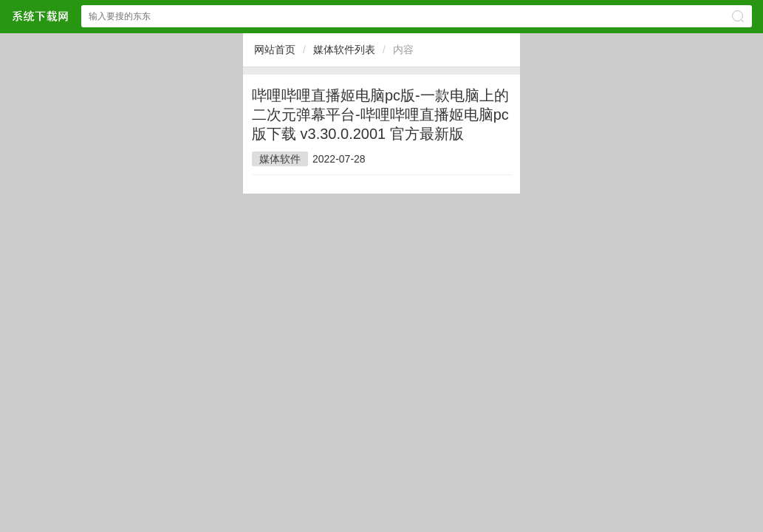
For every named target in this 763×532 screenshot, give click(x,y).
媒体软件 (280, 159)
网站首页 (275, 50)
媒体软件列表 (344, 50)
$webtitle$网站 (40, 16)
